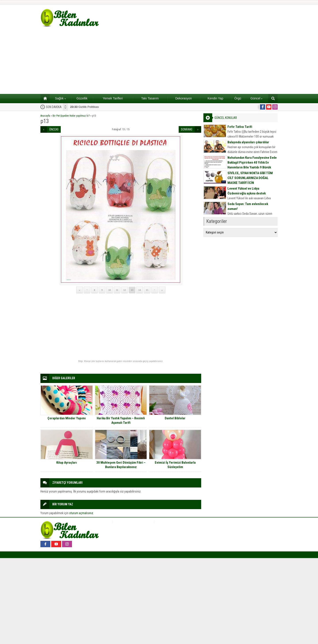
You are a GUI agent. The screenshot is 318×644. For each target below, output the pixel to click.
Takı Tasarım (150, 98)
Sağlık (60, 98)
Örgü (238, 98)
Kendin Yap (215, 98)
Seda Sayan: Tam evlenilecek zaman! (248, 206)
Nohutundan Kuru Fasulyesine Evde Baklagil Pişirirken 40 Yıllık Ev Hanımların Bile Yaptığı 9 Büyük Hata (252, 165)
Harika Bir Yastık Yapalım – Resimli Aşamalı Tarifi (121, 420)
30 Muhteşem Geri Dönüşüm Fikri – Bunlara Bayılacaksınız (121, 465)
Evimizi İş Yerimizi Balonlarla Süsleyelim (175, 465)
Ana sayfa (44, 98)
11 (117, 290)
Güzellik (82, 98)
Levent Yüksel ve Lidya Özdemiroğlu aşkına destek (247, 191)
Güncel (256, 98)
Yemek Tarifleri (113, 98)
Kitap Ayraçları (67, 463)
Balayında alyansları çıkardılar (248, 142)
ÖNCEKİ (54, 129)
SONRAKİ (187, 129)
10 (110, 290)
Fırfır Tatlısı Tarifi (240, 127)
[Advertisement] (159, 61)
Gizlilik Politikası (85, 107)
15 (147, 290)
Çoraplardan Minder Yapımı (67, 418)
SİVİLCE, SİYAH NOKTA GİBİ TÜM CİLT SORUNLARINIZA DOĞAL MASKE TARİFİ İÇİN (250, 178)
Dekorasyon (184, 98)
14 (140, 290)
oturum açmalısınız (81, 513)
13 (132, 290)
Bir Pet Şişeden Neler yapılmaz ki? (71, 116)
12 (125, 290)
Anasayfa (45, 116)
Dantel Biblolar (175, 418)
